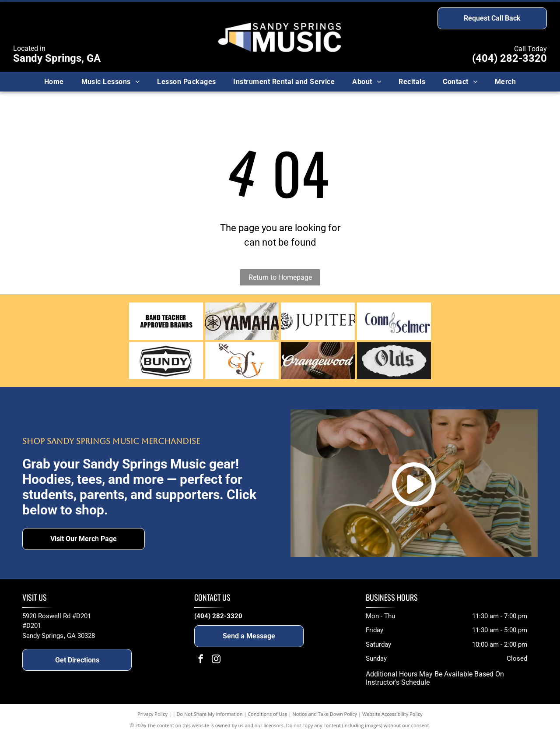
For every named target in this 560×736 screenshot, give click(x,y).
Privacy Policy (152, 714)
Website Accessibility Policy (392, 714)
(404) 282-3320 (509, 58)
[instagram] (216, 660)
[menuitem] (54, 81)
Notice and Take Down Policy (325, 714)
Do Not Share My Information (210, 714)
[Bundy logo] (166, 361)
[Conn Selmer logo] (394, 321)
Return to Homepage (280, 277)
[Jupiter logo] (318, 321)
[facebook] (201, 660)
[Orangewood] (318, 361)
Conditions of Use (268, 714)
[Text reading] (166, 321)
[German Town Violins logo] (242, 361)
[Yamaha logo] (242, 321)
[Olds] (394, 361)
